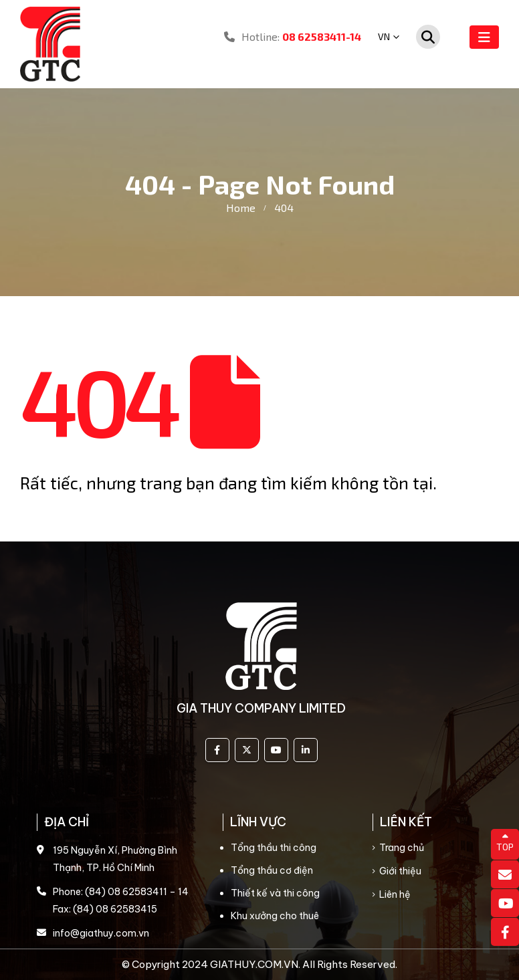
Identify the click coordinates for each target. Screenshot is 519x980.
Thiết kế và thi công (275, 893)
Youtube (276, 750)
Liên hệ (395, 894)
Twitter (247, 750)
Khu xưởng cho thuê (275, 916)
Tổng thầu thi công (274, 848)
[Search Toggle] (428, 37)
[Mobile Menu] (484, 37)
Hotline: (293, 36)
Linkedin (306, 750)
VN (384, 36)
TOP (505, 842)
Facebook (217, 750)
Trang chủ (402, 848)
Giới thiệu (400, 871)
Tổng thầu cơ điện (272, 870)
